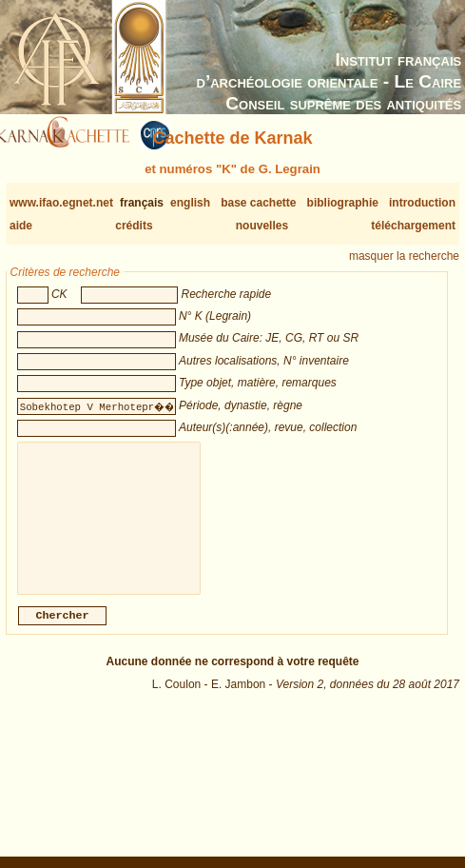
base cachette (258, 203)
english (190, 203)
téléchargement (413, 226)
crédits (134, 226)
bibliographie (343, 203)
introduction (422, 203)
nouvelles (262, 226)
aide (21, 226)
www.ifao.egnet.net (61, 203)
